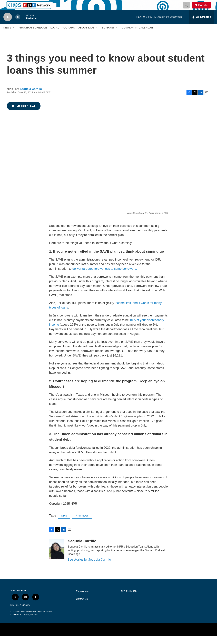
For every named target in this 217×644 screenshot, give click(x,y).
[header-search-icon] (188, 9)
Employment (83, 599)
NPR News (82, 523)
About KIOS (86, 35)
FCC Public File (129, 599)
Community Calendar (137, 35)
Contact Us (82, 607)
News (7, 35)
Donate (205, 9)
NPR (64, 523)
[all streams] (201, 25)
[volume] (18, 25)
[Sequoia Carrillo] (57, 557)
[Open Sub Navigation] (14, 35)
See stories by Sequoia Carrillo (89, 567)
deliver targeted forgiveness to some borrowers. (105, 276)
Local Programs (63, 35)
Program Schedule (33, 35)
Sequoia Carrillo (31, 97)
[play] (8, 25)
